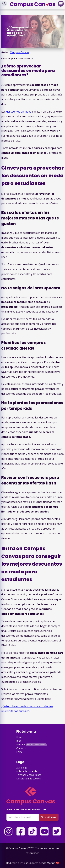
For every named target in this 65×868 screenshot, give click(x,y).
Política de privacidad (27, 771)
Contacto (21, 748)
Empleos (21, 744)
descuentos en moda (19, 112)
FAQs (19, 752)
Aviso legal (22, 768)
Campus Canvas (20, 52)
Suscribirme (49, 817)
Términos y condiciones (29, 775)
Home (20, 737)
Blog (19, 741)
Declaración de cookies (29, 779)
